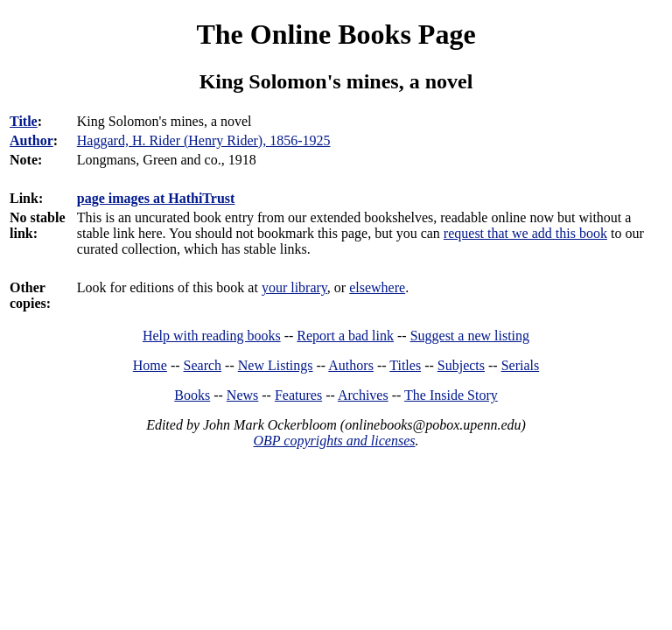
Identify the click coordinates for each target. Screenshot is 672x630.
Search (203, 365)
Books (192, 395)
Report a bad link (345, 336)
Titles (405, 365)
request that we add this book (525, 233)
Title (24, 121)
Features (298, 395)
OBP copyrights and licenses (334, 441)
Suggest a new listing (470, 336)
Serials (521, 365)
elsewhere (377, 287)
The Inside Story (451, 395)
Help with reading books (212, 336)
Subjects (461, 365)
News (242, 395)
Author (31, 140)
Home (150, 365)
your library (294, 287)
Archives (363, 395)
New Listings (276, 365)
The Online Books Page (336, 34)
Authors (351, 365)
